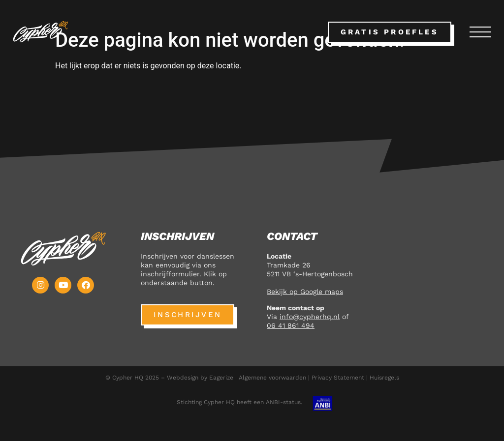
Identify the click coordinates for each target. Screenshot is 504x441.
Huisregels (384, 378)
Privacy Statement (338, 378)
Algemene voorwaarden (272, 378)
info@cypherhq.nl (310, 317)
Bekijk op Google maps (305, 292)
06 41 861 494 (291, 325)
